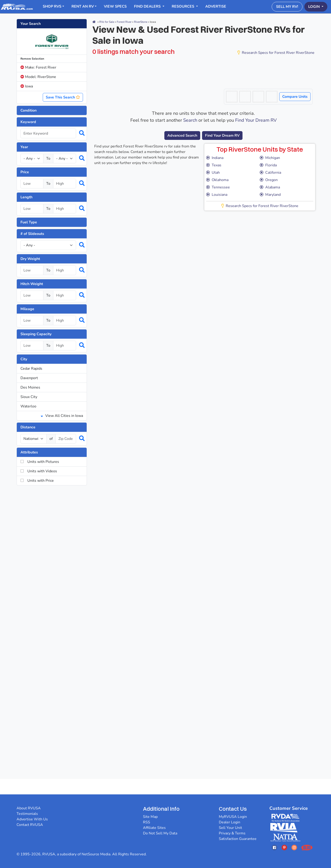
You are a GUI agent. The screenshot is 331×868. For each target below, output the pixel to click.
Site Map (150, 817)
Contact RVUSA (30, 825)
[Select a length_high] (65, 209)
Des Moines (30, 387)
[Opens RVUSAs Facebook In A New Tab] (274, 847)
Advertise (216, 6)
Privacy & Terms (232, 833)
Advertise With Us (32, 819)
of (51, 439)
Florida (268, 165)
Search (190, 120)
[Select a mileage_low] (32, 320)
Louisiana (217, 195)
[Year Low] (32, 159)
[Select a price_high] (65, 184)
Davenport (29, 378)
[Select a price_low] (32, 184)
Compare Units (295, 97)
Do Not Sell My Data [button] (160, 833)
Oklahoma (217, 180)
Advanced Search (182, 136)
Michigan (270, 158)
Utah (213, 173)
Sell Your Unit (230, 828)
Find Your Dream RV (256, 120)
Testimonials (27, 814)
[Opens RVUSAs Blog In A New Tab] (307, 847)
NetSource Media (96, 854)
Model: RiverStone (38, 77)
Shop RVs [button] (52, 6)
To (48, 159)
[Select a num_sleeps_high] (65, 346)
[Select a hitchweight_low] (32, 295)
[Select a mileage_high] (65, 320)
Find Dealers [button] (148, 6)
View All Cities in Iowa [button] (62, 416)
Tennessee (218, 187)
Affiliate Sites (154, 828)
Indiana (215, 158)
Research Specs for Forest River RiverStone (276, 53)
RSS (147, 822)
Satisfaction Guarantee (238, 839)
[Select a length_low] (32, 209)
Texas (214, 165)
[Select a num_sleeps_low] (32, 346)
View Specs (115, 6)
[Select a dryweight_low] (32, 270)
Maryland (270, 195)
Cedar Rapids (31, 369)
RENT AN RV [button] (83, 6)
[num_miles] (34, 439)
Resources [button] (183, 6)
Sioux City (29, 397)
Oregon (269, 180)
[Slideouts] (48, 245)
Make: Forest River (38, 67)
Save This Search (63, 97)
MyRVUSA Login (233, 817)
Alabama (270, 187)
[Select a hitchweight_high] (65, 295)
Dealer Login (230, 822)
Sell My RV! (287, 7)
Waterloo (28, 406)
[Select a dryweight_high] (65, 270)
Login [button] (314, 7)
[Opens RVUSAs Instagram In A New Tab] (294, 847)
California (270, 173)
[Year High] (65, 159)
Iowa (27, 86)
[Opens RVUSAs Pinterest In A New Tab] (284, 847)
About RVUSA (29, 808)
